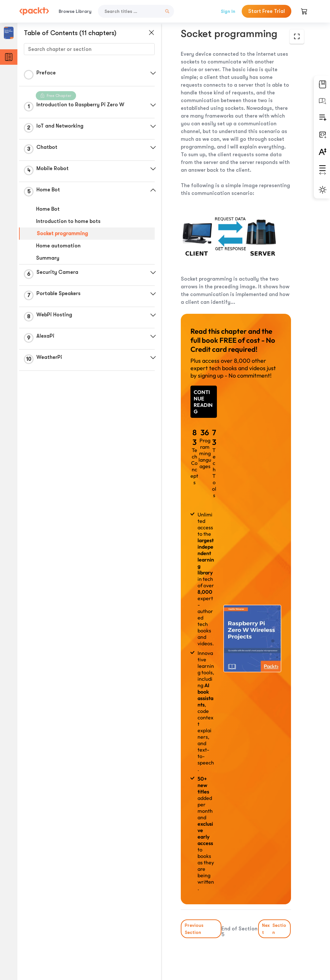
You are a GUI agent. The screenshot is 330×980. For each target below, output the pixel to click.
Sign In (228, 11)
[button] (153, 73)
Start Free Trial (267, 11)
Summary (48, 258)
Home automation (58, 246)
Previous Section (194, 929)
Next (275, 929)
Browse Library (75, 11)
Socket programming (62, 234)
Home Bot (48, 209)
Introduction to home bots (68, 221)
